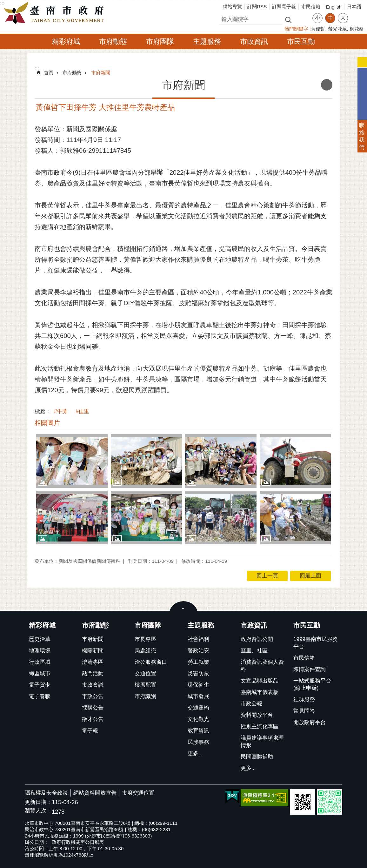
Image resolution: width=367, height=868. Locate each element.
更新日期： (38, 802)
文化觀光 (198, 719)
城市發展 (198, 696)
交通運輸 (198, 708)
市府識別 (145, 696)
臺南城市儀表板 (260, 692)
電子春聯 (40, 696)
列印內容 (327, 85)
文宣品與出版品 (260, 681)
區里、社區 (254, 651)
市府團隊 (160, 41)
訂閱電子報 (284, 7)
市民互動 (301, 41)
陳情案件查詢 (310, 669)
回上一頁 (267, 576)
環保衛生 (198, 685)
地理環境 (40, 651)
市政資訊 (254, 41)
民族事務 (198, 742)
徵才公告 (93, 719)
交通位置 (145, 673)
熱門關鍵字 (296, 29)
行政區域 (40, 662)
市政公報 (251, 704)
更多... (195, 754)
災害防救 (198, 673)
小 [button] (318, 18)
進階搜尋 (302, 19)
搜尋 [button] (288, 20)
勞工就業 (198, 662)
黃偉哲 (318, 29)
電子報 (90, 731)
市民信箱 (311, 7)
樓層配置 (145, 685)
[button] (72, 461)
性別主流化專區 (260, 727)
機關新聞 (93, 651)
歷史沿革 (40, 639)
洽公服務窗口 (151, 662)
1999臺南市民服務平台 (315, 643)
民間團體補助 (257, 757)
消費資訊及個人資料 (262, 666)
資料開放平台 (257, 715)
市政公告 (93, 696)
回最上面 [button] (310, 576)
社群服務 (304, 700)
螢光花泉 (337, 29)
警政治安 (198, 651)
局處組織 (145, 651)
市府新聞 (101, 73)
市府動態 (113, 41)
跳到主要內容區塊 (3, 3)
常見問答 (304, 711)
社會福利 (198, 639)
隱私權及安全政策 (46, 793)
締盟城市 (40, 673)
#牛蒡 (61, 411)
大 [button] (343, 18)
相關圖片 (47, 423)
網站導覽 (232, 7)
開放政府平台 (310, 722)
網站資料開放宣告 (95, 793)
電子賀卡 (40, 685)
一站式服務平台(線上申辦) (312, 684)
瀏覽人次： (38, 811)
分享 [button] (356, 14)
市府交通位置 (138, 793)
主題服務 (207, 41)
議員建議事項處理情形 (262, 742)
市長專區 (145, 639)
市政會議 (93, 685)
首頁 (49, 73)
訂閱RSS (257, 7)
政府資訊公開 (257, 639)
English (334, 7)
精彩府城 (66, 41)
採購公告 (93, 708)
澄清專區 (93, 662)
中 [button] (330, 18)
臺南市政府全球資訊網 (56, 13)
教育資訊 (198, 731)
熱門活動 (93, 673)
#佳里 (82, 411)
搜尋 (224, 18)
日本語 (354, 7)
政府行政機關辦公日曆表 (78, 842)
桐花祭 (357, 29)
